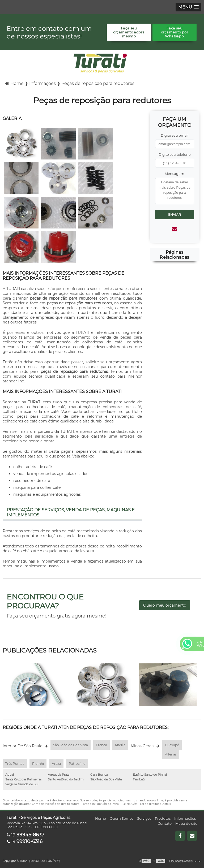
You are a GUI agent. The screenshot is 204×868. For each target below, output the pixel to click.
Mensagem (175, 174)
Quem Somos (122, 818)
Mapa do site (186, 823)
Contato (165, 823)
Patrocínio (77, 764)
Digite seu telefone (175, 155)
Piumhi (38, 764)
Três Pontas (15, 764)
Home (101, 818)
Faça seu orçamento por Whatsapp (175, 32)
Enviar (175, 215)
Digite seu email (175, 135)
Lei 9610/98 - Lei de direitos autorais (147, 804)
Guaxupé (172, 745)
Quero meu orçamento (165, 605)
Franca (101, 745)
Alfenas (171, 754)
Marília (120, 745)
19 (25, 835)
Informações (185, 818)
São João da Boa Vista (71, 745)
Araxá (56, 764)
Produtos (163, 818)
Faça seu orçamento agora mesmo (129, 32)
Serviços (144, 818)
